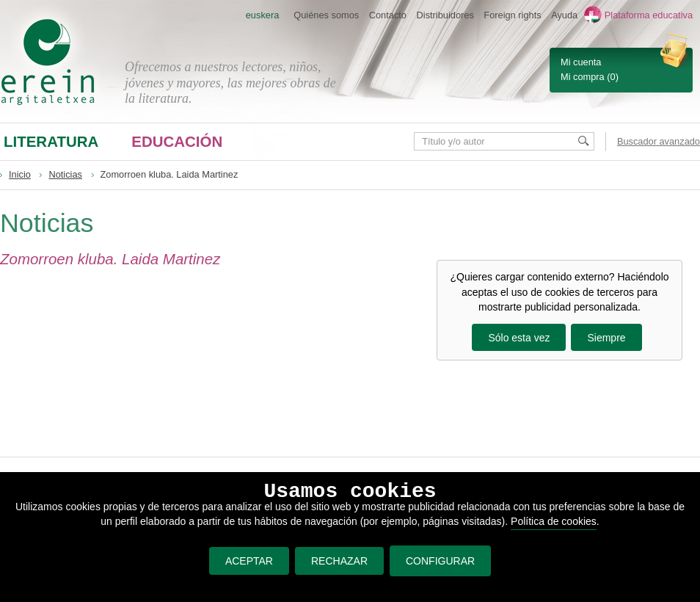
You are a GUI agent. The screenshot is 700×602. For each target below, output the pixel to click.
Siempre (606, 338)
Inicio (20, 174)
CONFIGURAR (440, 561)
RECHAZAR (336, 561)
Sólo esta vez (519, 338)
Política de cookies (554, 521)
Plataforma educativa (649, 15)
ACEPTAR (245, 561)
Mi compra (583, 77)
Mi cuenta (581, 62)
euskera (263, 15)
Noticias (65, 174)
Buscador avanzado (659, 141)
